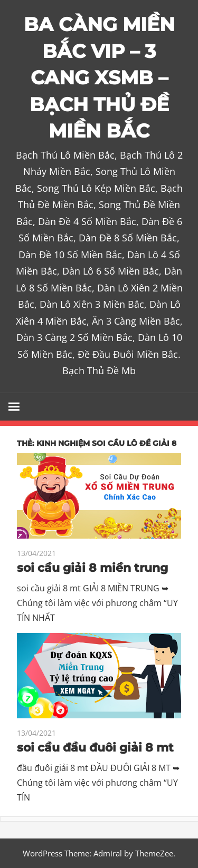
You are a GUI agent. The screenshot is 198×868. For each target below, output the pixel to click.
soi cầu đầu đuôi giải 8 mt (95, 748)
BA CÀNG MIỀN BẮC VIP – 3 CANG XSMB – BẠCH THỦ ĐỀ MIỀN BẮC (99, 77)
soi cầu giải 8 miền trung (92, 568)
